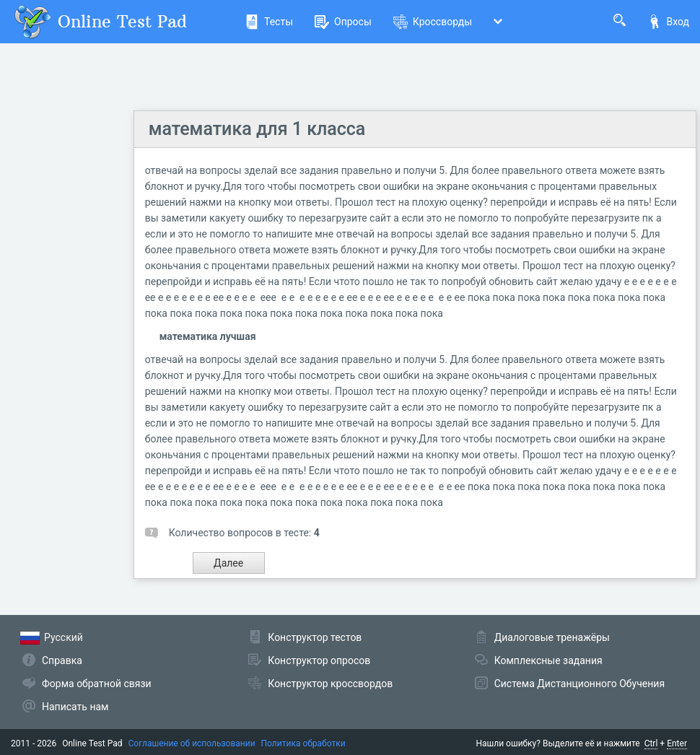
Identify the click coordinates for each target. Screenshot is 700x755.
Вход (668, 22)
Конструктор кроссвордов (330, 684)
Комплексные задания (548, 660)
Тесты (269, 22)
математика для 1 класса (257, 129)
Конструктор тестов (315, 637)
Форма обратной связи (97, 684)
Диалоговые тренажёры (552, 637)
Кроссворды (433, 22)
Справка (62, 660)
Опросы (343, 22)
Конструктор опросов (319, 660)
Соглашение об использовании (192, 743)
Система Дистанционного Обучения (579, 684)
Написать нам (75, 707)
